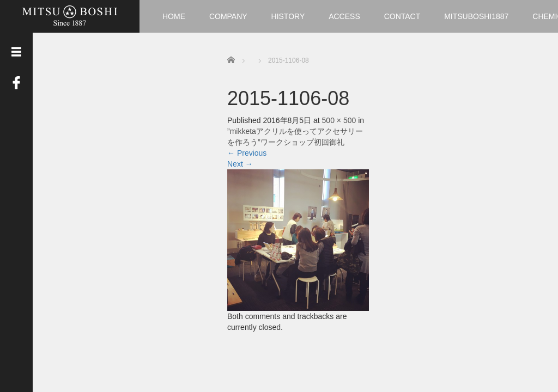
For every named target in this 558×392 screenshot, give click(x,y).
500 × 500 (339, 120)
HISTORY (288, 16)
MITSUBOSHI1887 (476, 16)
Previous (247, 153)
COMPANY (228, 16)
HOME (174, 16)
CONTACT (402, 16)
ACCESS (344, 16)
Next (240, 164)
